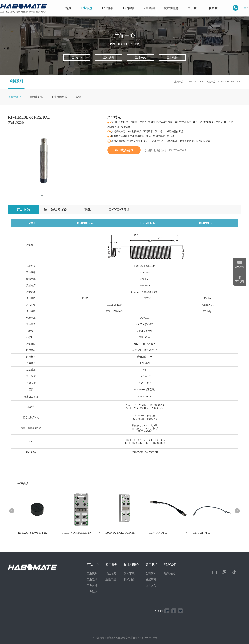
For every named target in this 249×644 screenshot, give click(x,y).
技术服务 (129, 579)
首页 (68, 4)
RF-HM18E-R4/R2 (194, 82)
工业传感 (128, 4)
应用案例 (149, 4)
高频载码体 (36, 97)
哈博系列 (12, 81)
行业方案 (111, 573)
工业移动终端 (59, 97)
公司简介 (151, 573)
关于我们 (194, 4)
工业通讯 (107, 4)
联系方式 (170, 573)
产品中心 (93, 565)
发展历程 (151, 579)
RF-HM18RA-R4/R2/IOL (229, 82)
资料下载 (129, 573)
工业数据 (172, 58)
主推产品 (111, 579)
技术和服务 (171, 4)
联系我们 (215, 4)
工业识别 (86, 4)
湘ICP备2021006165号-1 (147, 638)
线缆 (78, 97)
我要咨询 (124, 150)
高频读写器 (15, 97)
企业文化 (151, 585)
